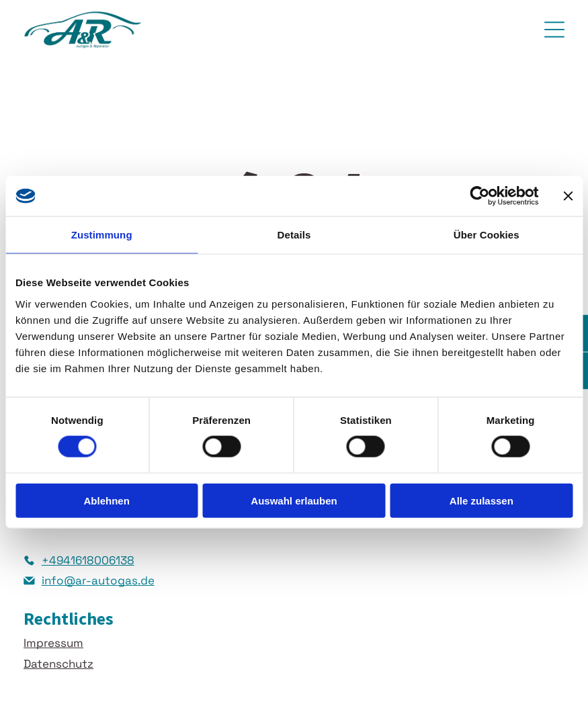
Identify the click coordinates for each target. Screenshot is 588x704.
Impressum (53, 643)
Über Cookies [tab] (487, 235)
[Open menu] (554, 30)
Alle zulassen (481, 500)
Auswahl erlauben (294, 500)
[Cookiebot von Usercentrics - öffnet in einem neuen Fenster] (479, 196)
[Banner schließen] (568, 196)
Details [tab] (294, 235)
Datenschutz (58, 664)
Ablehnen (107, 500)
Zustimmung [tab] (102, 235)
